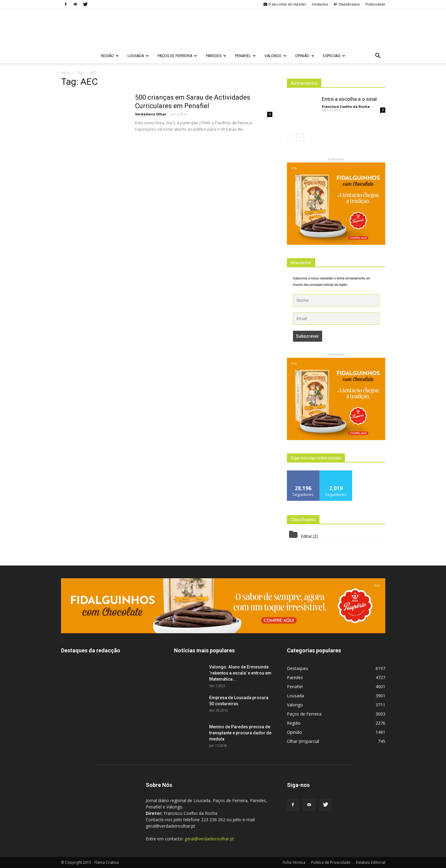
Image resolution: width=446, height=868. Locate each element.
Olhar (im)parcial (303, 741)
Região (110, 56)
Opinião (305, 56)
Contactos (320, 4)
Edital (306, 536)
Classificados (347, 4)
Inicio (66, 72)
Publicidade (375, 4)
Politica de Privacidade (331, 862)
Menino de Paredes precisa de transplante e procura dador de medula (240, 733)
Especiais (334, 56)
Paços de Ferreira (177, 56)
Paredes (216, 56)
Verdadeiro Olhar (151, 114)
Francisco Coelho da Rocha (346, 106)
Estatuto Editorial (371, 862)
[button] (378, 56)
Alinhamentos (304, 83)
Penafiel (245, 56)
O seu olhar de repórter (285, 4)
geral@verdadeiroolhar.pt (209, 839)
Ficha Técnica (294, 862)
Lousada (138, 56)
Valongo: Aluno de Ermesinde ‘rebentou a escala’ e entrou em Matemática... (240, 673)
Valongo (275, 56)
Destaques (298, 668)
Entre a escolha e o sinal (349, 99)
